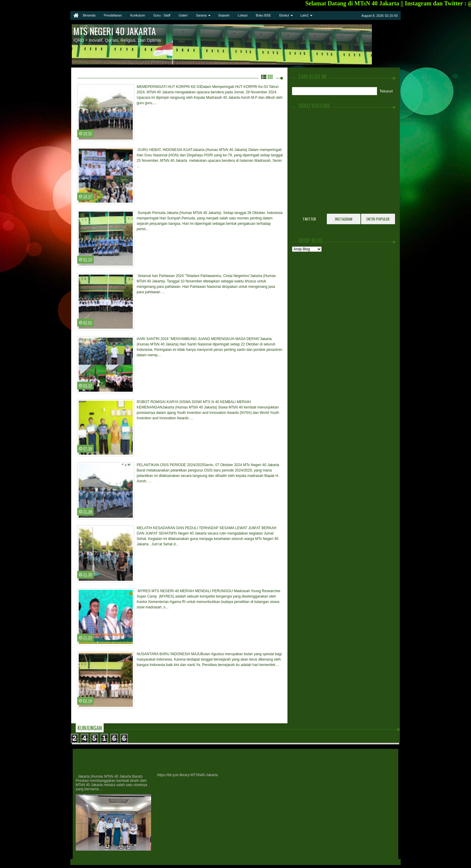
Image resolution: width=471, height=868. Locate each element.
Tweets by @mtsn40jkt (310, 227)
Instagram (344, 219)
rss (356, 15)
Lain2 (304, 15)
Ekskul (284, 15)
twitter (333, 15)
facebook (340, 15)
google (348, 15)
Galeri (183, 15)
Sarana (201, 15)
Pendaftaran (113, 15)
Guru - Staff (162, 15)
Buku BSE (263, 15)
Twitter (309, 219)
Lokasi (243, 15)
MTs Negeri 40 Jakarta (115, 31)
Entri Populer (378, 219)
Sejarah (224, 15)
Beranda (89, 15)
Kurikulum (138, 15)
